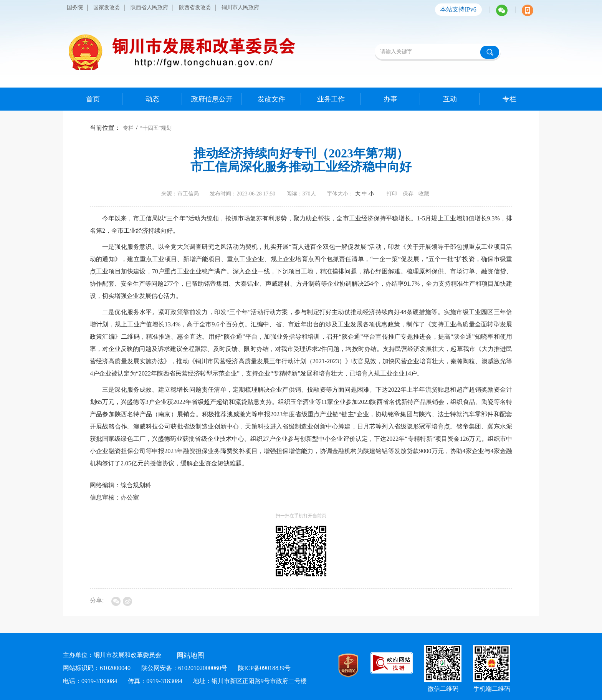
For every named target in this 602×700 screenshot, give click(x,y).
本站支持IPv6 (458, 9)
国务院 (75, 7)
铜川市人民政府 (240, 7)
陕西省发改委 (195, 7)
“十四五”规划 (155, 128)
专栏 (128, 128)
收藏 (424, 194)
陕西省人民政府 (149, 7)
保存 (408, 194)
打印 (392, 194)
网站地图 (190, 655)
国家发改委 (107, 7)
